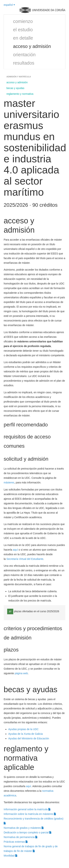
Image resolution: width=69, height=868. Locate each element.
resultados (24, 63)
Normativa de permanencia (21, 837)
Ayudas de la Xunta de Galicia (25, 734)
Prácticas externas (16, 842)
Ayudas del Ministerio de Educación (29, 738)
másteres (9, 482)
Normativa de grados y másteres (24, 828)
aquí (16, 550)
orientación (24, 55)
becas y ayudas (15, 88)
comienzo (23, 21)
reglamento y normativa (20, 94)
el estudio (23, 30)
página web (21, 673)
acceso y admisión (32, 46)
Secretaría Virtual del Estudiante (25, 559)
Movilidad (10, 856)
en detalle (23, 38)
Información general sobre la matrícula (27, 809)
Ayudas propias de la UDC (23, 729)
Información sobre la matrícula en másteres (30, 814)
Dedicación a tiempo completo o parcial (28, 832)
